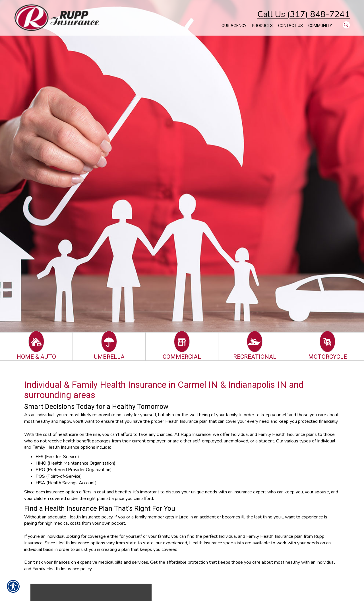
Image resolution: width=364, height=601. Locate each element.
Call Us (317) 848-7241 (304, 14)
